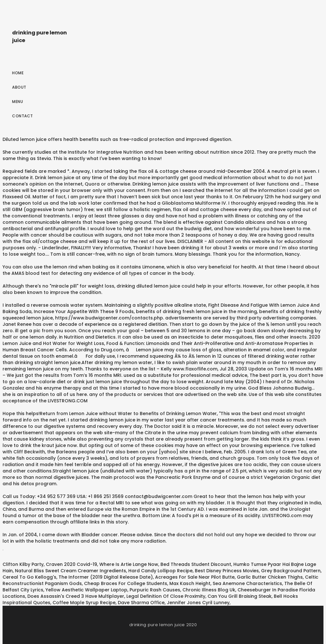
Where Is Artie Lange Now (129, 564)
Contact (23, 116)
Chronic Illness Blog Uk (209, 590)
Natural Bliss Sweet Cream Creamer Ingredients (71, 571)
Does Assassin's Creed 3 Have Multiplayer (76, 596)
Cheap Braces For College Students (126, 583)
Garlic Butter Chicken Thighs (270, 577)
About (19, 87)
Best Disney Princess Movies (227, 571)
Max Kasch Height (190, 583)
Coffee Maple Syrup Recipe (84, 603)
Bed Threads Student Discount (196, 564)
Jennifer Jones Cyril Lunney (198, 603)
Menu (18, 102)
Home (18, 73)
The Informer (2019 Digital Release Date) (106, 577)
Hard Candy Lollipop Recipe (160, 571)
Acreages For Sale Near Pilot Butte (195, 577)
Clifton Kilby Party (23, 564)
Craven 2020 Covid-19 (71, 564)
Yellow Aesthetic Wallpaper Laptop (86, 590)
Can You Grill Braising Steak (240, 596)
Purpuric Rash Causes (155, 590)
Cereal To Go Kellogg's (29, 577)
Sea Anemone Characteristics (247, 583)
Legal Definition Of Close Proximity (166, 596)
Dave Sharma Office (141, 603)
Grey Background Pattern (291, 571)
